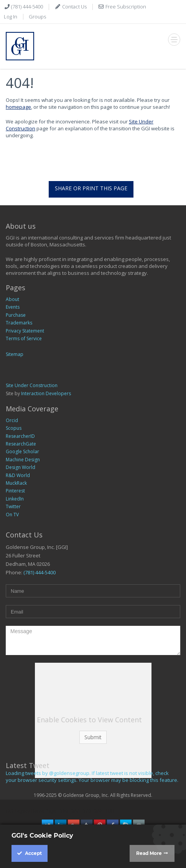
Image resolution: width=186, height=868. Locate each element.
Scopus (14, 428)
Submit (93, 737)
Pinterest (15, 491)
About (12, 299)
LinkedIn (15, 499)
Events (13, 307)
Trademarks (19, 323)
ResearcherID (20, 436)
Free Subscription (125, 7)
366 (98, 811)
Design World (21, 467)
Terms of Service (24, 338)
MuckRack (16, 483)
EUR (110, 811)
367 (75, 811)
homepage (18, 107)
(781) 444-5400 (26, 7)
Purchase (16, 315)
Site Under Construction (32, 385)
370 (87, 811)
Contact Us (74, 7)
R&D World (18, 475)
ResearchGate (21, 444)
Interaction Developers (46, 393)
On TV (12, 515)
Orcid (12, 420)
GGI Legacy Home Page (31, 811)
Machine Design (23, 460)
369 (64, 811)
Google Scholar (22, 451)
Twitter (13, 506)
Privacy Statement (25, 331)
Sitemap (15, 354)
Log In (11, 17)
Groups (37, 17)
